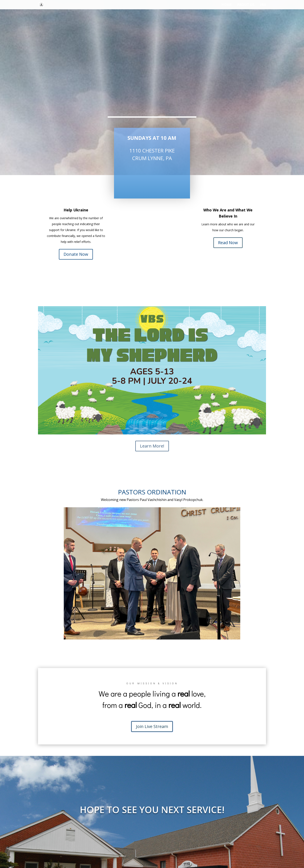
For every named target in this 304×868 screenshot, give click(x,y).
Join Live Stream (152, 726)
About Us (246, 5)
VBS (263, 5)
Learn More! (152, 446)
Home (227, 5)
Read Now (228, 243)
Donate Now (76, 254)
